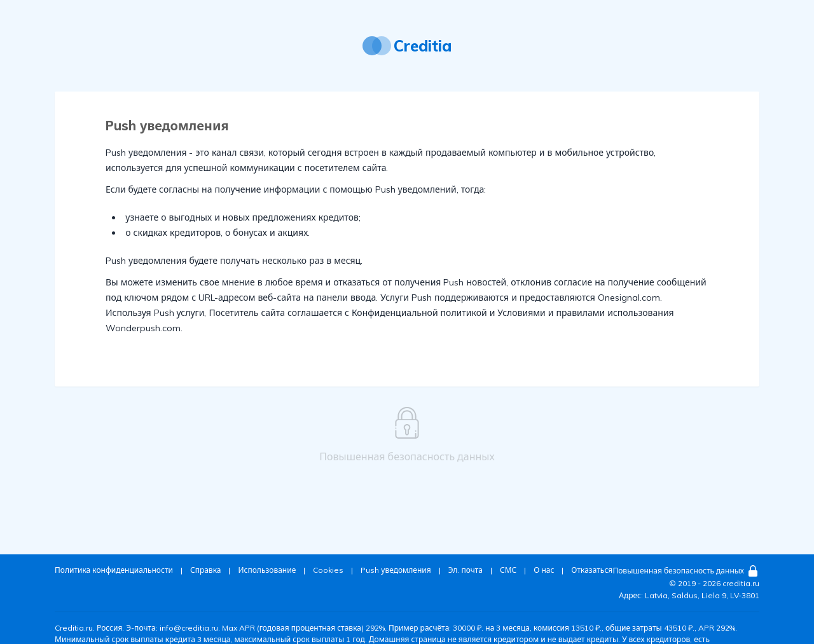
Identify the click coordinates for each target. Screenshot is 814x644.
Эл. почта (466, 570)
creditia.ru (741, 583)
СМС (508, 570)
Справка (206, 570)
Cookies (328, 570)
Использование (267, 570)
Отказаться (592, 570)
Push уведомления (396, 570)
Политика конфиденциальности (114, 570)
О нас (544, 570)
